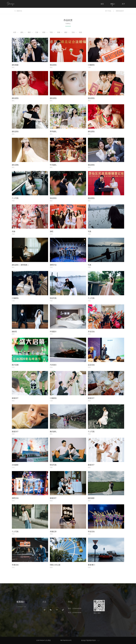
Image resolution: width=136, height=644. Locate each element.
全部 (15, 32)
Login (98, 640)
